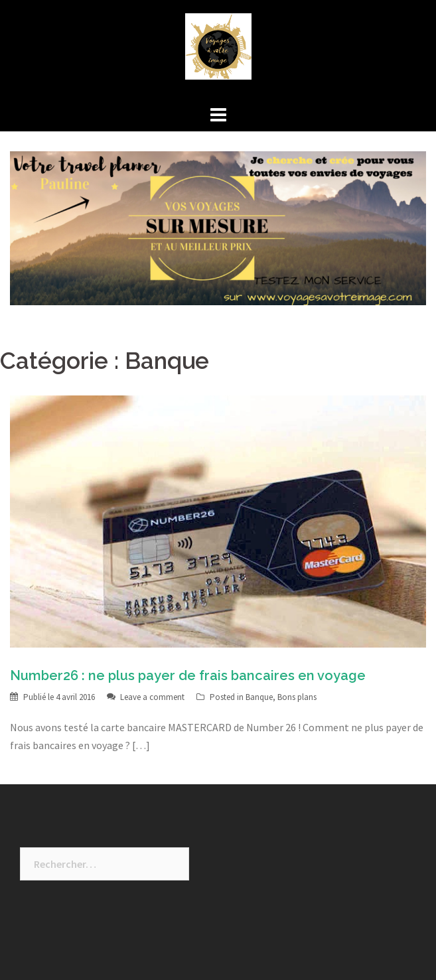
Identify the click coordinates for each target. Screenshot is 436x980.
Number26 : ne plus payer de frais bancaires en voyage (188, 675)
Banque (259, 697)
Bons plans (297, 697)
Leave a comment (152, 697)
